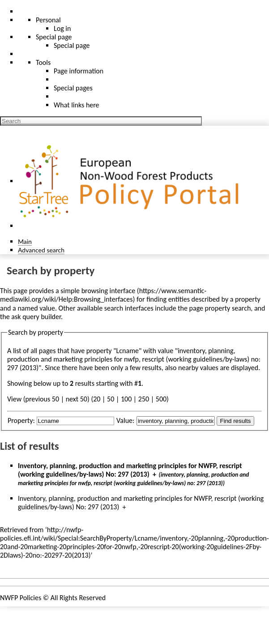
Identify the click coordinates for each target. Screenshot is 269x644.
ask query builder (36, 317)
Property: (21, 420)
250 (144, 399)
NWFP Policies (21, 598)
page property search (220, 308)
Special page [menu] (54, 37)
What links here (77, 105)
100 (126, 399)
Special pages (73, 88)
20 (97, 399)
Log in (62, 28)
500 (161, 399)
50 (111, 399)
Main (25, 241)
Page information (79, 71)
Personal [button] (48, 20)
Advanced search (41, 250)
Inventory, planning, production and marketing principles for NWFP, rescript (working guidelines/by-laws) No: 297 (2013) (130, 470)
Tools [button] (43, 62)
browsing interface (109, 291)
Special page (72, 45)
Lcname (128, 351)
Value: (125, 420)
